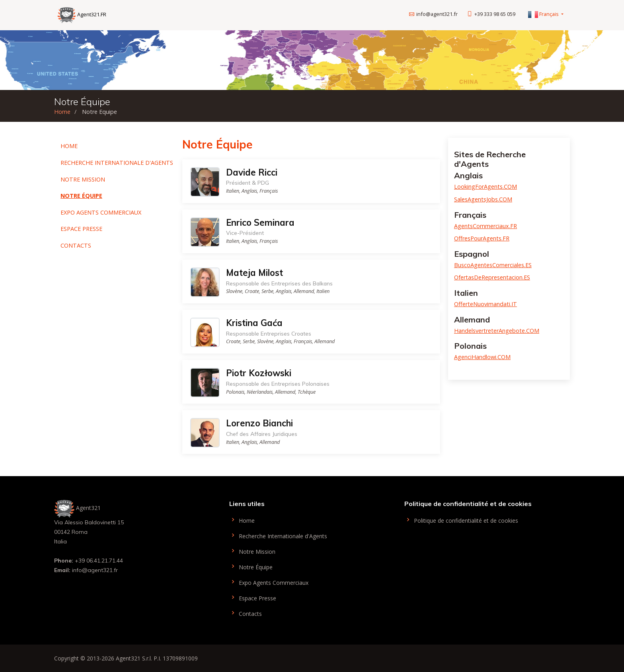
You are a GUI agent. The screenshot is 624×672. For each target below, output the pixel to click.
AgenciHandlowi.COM (482, 357)
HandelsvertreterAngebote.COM (497, 331)
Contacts (76, 245)
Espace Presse (81, 229)
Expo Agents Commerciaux (101, 212)
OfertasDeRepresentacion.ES (492, 277)
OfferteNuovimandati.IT (486, 304)
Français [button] (544, 14)
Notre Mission (83, 179)
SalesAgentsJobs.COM (483, 199)
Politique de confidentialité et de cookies (461, 520)
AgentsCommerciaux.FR (486, 226)
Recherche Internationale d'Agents (117, 163)
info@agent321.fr (437, 14)
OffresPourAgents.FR (482, 238)
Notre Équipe (81, 196)
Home (62, 112)
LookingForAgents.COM (486, 187)
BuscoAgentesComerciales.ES (493, 265)
